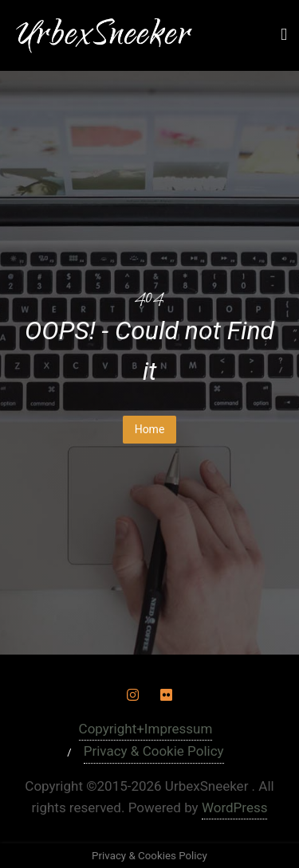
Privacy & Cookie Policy (154, 751)
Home (150, 429)
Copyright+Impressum (146, 729)
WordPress (235, 807)
